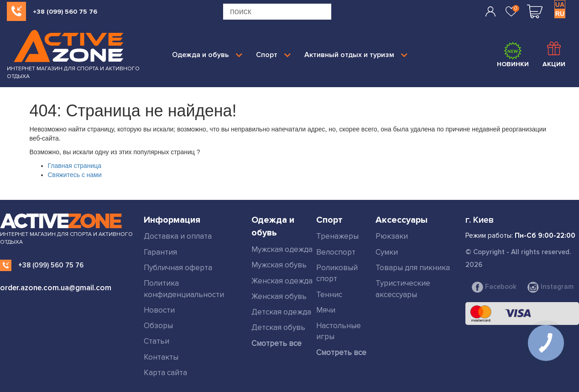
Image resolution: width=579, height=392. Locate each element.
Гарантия (160, 252)
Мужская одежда (282, 249)
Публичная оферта (178, 268)
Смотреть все (276, 343)
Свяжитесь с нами (75, 175)
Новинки (513, 55)
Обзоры (158, 326)
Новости (159, 310)
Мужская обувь (279, 265)
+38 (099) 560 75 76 (65, 12)
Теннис (329, 295)
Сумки (387, 252)
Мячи (326, 310)
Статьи (156, 341)
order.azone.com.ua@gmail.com (56, 288)
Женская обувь (279, 296)
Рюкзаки (392, 236)
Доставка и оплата (178, 236)
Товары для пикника (413, 268)
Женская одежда (282, 281)
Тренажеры (337, 236)
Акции (554, 55)
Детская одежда (281, 312)
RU (560, 14)
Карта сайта (165, 373)
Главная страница (75, 166)
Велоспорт (336, 252)
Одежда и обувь (207, 55)
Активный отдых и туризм (356, 55)
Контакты (161, 357)
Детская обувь (278, 327)
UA (560, 5)
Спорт (273, 55)
